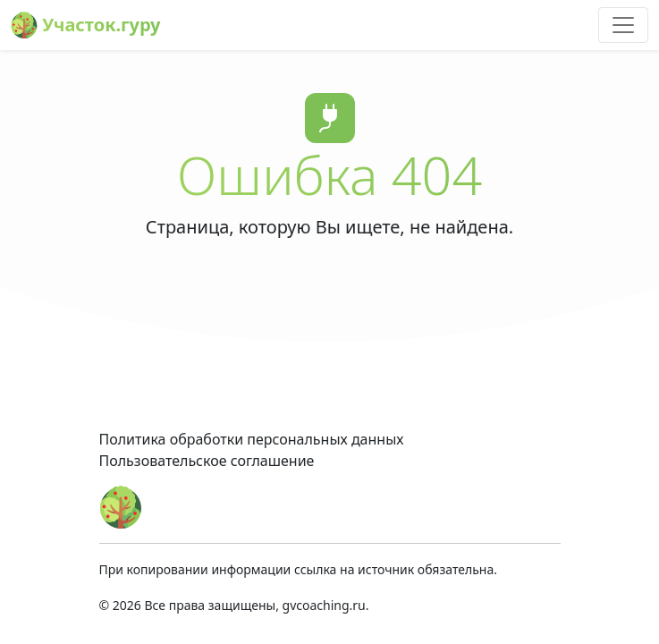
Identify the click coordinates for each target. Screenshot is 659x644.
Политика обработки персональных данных (252, 439)
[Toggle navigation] (623, 25)
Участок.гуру (86, 25)
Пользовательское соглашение (207, 461)
